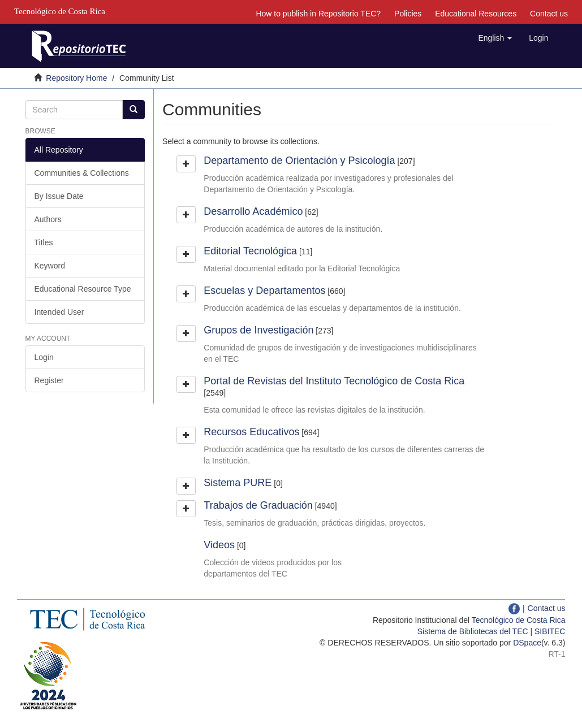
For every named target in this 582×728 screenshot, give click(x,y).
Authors (48, 219)
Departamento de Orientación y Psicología (299, 161)
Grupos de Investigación (258, 330)
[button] (495, 38)
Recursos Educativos (251, 432)
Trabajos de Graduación (258, 505)
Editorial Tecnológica (250, 251)
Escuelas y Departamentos (264, 291)
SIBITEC (550, 631)
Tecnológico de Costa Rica (519, 620)
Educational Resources (476, 14)
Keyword (50, 266)
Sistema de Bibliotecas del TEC (473, 631)
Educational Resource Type (83, 289)
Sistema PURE (238, 483)
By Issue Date (59, 196)
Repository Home (76, 78)
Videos (219, 545)
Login (44, 357)
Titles (44, 242)
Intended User (59, 312)
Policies (408, 14)
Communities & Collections (82, 173)
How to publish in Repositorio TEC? (318, 14)
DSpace (527, 643)
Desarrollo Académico (253, 211)
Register (49, 380)
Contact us (549, 14)
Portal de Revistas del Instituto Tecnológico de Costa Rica (334, 381)
